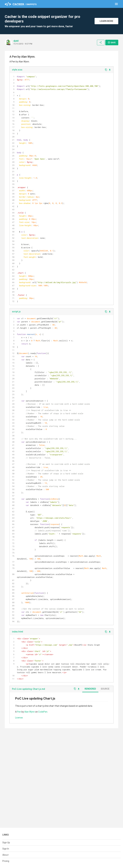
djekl (16, 41)
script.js (16, 312)
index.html (18, 632)
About (5, 855)
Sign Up (6, 843)
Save (112, 42)
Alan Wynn (30, 712)
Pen (19, 712)
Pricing (6, 861)
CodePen (43, 712)
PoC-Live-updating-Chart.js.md (28, 689)
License (19, 718)
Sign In (6, 849)
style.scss (17, 70)
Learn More (106, 21)
